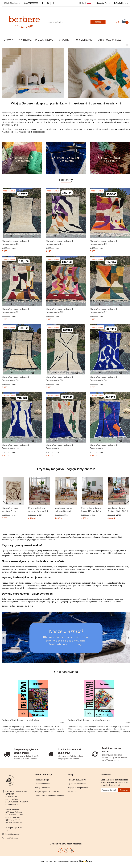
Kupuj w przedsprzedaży (78, 788)
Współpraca (73, 791)
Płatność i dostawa (42, 784)
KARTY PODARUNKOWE (110, 40)
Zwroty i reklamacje (43, 788)
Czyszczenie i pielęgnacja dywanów (49, 795)
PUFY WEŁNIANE (84, 40)
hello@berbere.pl (12, 834)
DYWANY (9, 40)
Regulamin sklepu (42, 780)
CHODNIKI (65, 40)
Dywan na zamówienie (77, 784)
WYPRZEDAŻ (25, 40)
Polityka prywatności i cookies (47, 791)
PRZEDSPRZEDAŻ (45, 40)
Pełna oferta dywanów (77, 780)
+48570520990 (12, 838)
